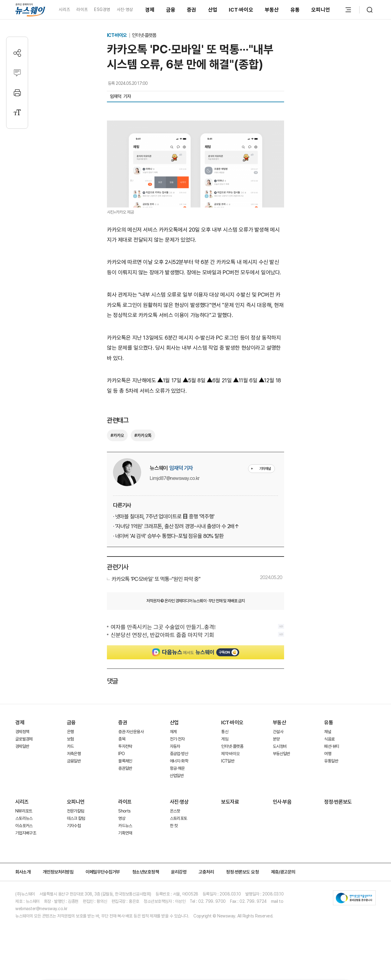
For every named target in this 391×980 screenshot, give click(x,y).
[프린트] (17, 93)
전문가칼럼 (76, 811)
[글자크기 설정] (17, 112)
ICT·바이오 (241, 10)
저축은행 (74, 754)
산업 (213, 10)
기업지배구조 (26, 833)
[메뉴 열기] (348, 10)
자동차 (175, 746)
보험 (70, 739)
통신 (225, 732)
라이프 (82, 9)
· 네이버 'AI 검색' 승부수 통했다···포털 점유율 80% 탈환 (168, 536)
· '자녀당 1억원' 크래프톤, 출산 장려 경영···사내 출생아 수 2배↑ (176, 526)
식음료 (329, 739)
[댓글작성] (17, 73)
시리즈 (64, 9)
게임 (225, 739)
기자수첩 (74, 826)
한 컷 (174, 826)
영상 (122, 818)
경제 (150, 10)
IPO (121, 754)
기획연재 (125, 833)
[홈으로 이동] (30, 10)
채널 (328, 732)
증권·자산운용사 (131, 732)
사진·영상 (125, 9)
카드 (70, 746)
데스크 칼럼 (76, 818)
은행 (70, 732)
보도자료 (230, 802)
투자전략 (125, 746)
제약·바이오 (230, 754)
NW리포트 (24, 811)
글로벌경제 (24, 739)
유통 (295, 10)
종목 (122, 739)
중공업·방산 (179, 754)
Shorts (124, 811)
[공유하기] (17, 53)
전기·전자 (177, 739)
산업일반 (177, 776)
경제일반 (22, 746)
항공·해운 (177, 768)
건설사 (278, 732)
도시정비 (280, 746)
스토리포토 (179, 818)
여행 (328, 754)
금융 (171, 10)
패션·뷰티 (332, 746)
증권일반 (125, 768)
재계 (173, 732)
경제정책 (22, 732)
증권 (192, 10)
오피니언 (321, 10)
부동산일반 (281, 754)
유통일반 (331, 761)
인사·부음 (282, 802)
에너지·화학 (179, 761)
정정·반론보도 (338, 802)
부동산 (272, 10)
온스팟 (175, 811)
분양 (276, 739)
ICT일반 (228, 761)
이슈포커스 (24, 826)
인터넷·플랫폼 (144, 35)
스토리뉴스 (24, 818)
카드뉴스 (125, 826)
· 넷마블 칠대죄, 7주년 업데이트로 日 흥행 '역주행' (164, 516)
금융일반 (74, 761)
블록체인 (125, 761)
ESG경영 (102, 9)
